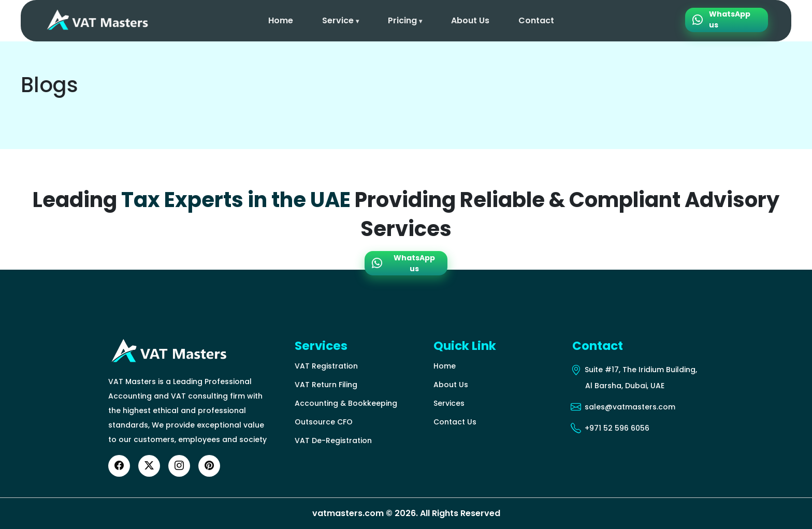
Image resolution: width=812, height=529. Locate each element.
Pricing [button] (405, 20)
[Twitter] (149, 466)
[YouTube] (209, 466)
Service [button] (340, 20)
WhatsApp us (721, 17)
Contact (536, 20)
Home (281, 20)
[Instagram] (179, 466)
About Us (470, 20)
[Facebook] (119, 466)
